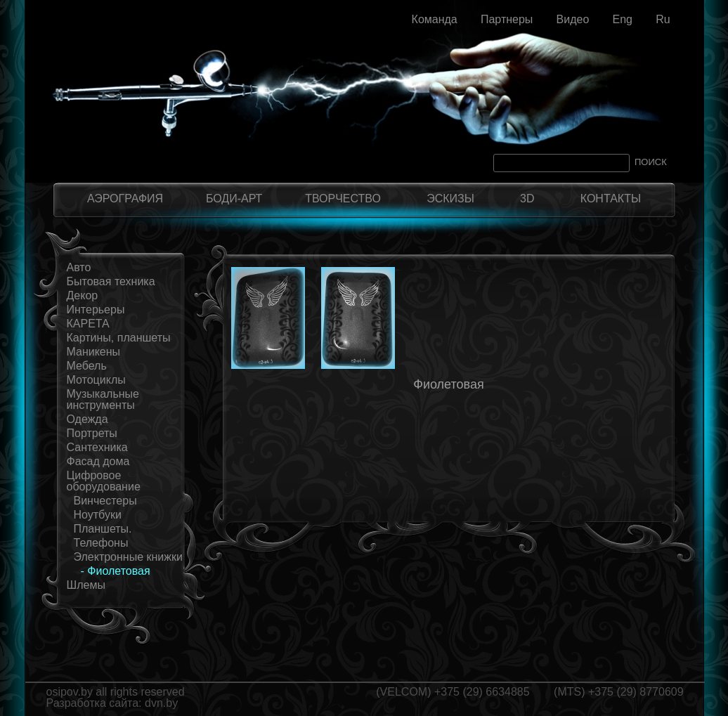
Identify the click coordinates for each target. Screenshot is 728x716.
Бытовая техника (111, 281)
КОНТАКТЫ (611, 198)
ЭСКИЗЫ (450, 198)
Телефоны (101, 543)
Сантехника (97, 447)
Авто (79, 267)
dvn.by (161, 703)
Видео (573, 19)
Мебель (87, 366)
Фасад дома (98, 461)
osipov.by (70, 692)
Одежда (87, 419)
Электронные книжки (128, 557)
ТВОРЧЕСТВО (343, 198)
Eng (622, 19)
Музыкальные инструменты (103, 399)
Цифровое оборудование (104, 481)
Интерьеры (96, 310)
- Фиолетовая (116, 571)
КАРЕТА (88, 324)
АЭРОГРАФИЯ (125, 198)
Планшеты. (103, 529)
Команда (435, 19)
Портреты (92, 433)
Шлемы (86, 585)
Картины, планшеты (119, 338)
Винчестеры (105, 501)
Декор (83, 295)
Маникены (94, 352)
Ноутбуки (98, 515)
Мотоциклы (96, 380)
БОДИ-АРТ (234, 198)
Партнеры (507, 19)
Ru (663, 19)
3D (527, 198)
